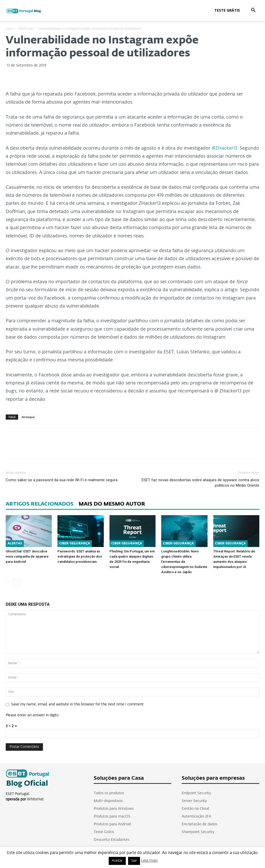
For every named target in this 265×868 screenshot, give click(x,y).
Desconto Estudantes (112, 840)
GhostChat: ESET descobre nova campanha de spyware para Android (27, 556)
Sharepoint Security (198, 832)
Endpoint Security (196, 793)
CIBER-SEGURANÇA (75, 544)
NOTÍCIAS (26, 29)
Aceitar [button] (117, 861)
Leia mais (149, 861)
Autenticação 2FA (196, 816)
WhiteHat (35, 799)
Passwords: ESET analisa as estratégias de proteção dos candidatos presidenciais (80, 556)
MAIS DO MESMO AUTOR (112, 504)
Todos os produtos (109, 793)
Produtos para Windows (114, 809)
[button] (253, 11)
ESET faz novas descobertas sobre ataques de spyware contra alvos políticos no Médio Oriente (200, 483)
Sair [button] (134, 861)
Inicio (10, 29)
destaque (28, 417)
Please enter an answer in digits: (33, 715)
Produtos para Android (112, 824)
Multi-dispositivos (108, 801)
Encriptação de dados (200, 824)
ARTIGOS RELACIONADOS (40, 504)
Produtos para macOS (112, 816)
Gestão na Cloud (195, 809)
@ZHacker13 (224, 148)
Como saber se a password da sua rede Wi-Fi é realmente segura (62, 480)
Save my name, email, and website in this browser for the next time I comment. (78, 704)
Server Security (194, 801)
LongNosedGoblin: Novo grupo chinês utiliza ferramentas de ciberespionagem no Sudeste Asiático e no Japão (184, 562)
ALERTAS (15, 544)
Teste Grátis (227, 10)
